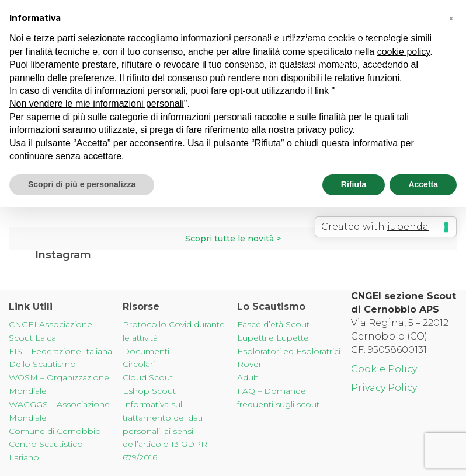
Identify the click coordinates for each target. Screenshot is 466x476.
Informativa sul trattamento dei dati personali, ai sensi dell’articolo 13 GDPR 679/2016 (165, 431)
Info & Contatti (328, 41)
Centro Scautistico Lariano (281, 64)
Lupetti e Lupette (273, 338)
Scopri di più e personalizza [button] (82, 184)
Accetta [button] (423, 184)
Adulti (248, 377)
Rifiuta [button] (354, 184)
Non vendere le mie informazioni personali (97, 104)
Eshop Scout (149, 391)
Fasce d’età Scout (273, 324)
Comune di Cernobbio (55, 431)
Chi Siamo (240, 41)
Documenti (146, 351)
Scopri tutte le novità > (233, 239)
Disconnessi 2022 (363, 64)
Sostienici (279, 41)
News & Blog (381, 41)
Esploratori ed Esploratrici (289, 351)
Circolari (139, 364)
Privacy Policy (384, 388)
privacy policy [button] (325, 130)
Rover (249, 364)
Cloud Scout (148, 377)
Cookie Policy (384, 369)
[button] (451, 19)
